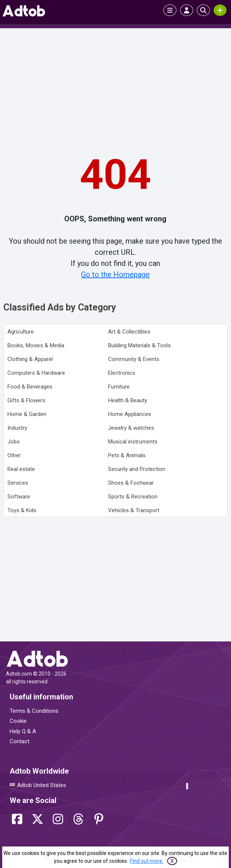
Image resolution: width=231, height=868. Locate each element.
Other (14, 455)
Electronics (122, 373)
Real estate (21, 469)
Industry (17, 428)
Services (18, 483)
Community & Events (134, 359)
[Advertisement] (115, 86)
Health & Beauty (128, 400)
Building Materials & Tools (139, 345)
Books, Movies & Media (36, 345)
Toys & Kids (22, 510)
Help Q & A (23, 731)
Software (19, 497)
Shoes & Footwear (131, 483)
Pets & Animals (127, 455)
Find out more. (147, 861)
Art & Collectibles (129, 332)
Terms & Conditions (34, 711)
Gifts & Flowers (26, 400)
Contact (19, 741)
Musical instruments (133, 442)
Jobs (14, 442)
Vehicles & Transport (134, 510)
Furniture (119, 387)
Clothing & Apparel (30, 359)
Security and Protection (137, 469)
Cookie (18, 721)
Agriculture (21, 332)
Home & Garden (27, 414)
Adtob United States (42, 785)
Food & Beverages (30, 387)
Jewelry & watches (131, 428)
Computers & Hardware (36, 373)
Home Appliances (130, 414)
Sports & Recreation (133, 497)
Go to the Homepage (115, 274)
